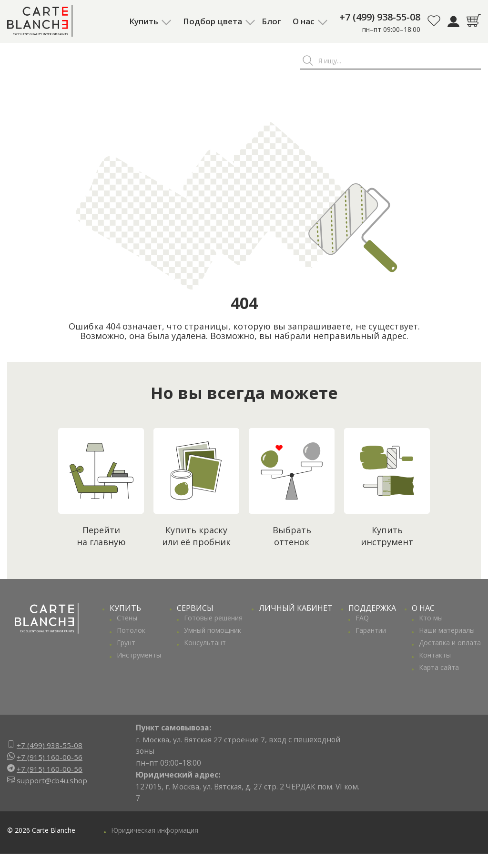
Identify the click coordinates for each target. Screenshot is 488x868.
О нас (304, 21)
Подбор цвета (213, 21)
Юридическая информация (155, 830)
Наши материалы (447, 630)
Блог (271, 21)
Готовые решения (213, 618)
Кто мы (431, 618)
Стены (127, 618)
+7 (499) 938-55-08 (380, 17)
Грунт (126, 643)
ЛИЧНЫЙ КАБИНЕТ (296, 608)
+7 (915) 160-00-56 (50, 757)
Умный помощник (213, 630)
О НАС (423, 608)
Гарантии (371, 630)
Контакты (435, 655)
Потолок (131, 630)
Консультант (205, 643)
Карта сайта (439, 667)
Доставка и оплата (450, 643)
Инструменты (139, 655)
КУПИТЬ (125, 608)
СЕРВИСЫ (195, 608)
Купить (144, 21)
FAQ (362, 618)
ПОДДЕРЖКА (372, 608)
